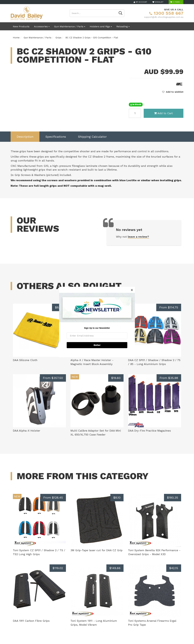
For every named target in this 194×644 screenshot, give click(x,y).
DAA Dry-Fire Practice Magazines (149, 431)
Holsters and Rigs (101, 26)
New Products (21, 26)
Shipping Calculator (92, 137)
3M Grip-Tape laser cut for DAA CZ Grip (96, 550)
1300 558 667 (166, 13)
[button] (173, 92)
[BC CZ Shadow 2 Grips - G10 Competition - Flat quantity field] (135, 113)
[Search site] (121, 13)
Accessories (42, 26)
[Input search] (93, 13)
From (169, 307)
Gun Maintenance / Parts (70, 26)
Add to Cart (163, 113)
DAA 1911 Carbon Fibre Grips (31, 621)
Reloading (123, 26)
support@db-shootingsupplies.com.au (164, 17)
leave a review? (138, 237)
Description (25, 137)
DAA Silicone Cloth (25, 360)
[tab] (25, 137)
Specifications (56, 137)
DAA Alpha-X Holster (27, 431)
